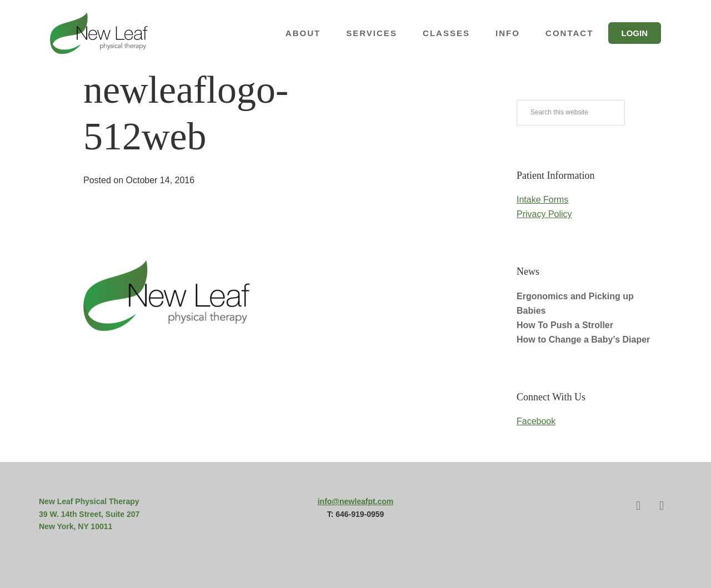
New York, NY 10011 (76, 526)
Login (635, 33)
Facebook (536, 421)
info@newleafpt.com (356, 501)
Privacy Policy (544, 214)
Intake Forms (542, 200)
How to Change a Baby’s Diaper (583, 340)
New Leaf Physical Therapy (111, 33)
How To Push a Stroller (565, 325)
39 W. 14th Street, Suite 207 (89, 514)
